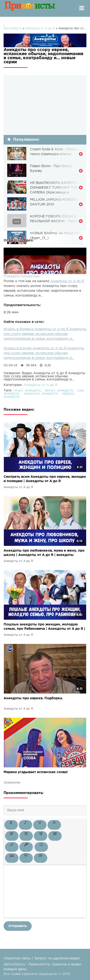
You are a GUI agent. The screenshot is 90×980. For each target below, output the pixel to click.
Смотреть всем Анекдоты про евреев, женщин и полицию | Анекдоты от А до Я (45, 479)
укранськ (32, 394)
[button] (11, 825)
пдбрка (68, 394)
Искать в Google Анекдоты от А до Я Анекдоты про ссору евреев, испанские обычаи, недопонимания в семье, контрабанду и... (44, 353)
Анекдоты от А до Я (67, 281)
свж (81, 391)
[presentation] (11, 825)
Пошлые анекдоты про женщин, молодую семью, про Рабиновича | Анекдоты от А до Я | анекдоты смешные (44, 627)
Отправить (18, 926)
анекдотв (11, 397)
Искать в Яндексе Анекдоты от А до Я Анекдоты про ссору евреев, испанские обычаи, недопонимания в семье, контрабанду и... (45, 334)
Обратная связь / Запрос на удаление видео (42, 958)
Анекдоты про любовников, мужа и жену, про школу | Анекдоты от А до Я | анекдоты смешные (44, 553)
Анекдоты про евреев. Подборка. (33, 698)
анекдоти (33, 391)
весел (50, 391)
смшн (18, 391)
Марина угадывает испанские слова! (36, 772)
